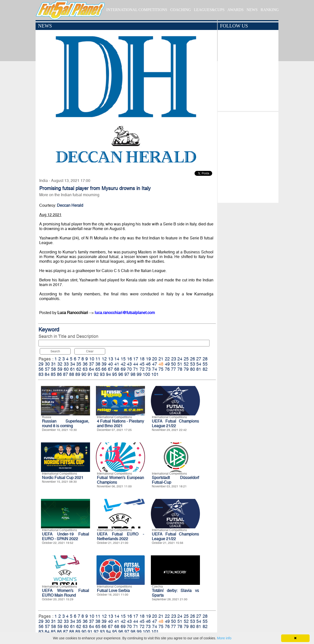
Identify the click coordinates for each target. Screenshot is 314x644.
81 (199, 369)
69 (123, 369)
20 (155, 359)
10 (92, 359)
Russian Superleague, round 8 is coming (65, 424)
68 (117, 369)
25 (186, 359)
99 (139, 374)
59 (60, 369)
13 (111, 359)
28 (205, 359)
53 (193, 364)
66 (104, 369)
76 (167, 369)
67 (110, 369)
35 (79, 364)
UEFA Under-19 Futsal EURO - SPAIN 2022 (65, 536)
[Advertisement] (248, 156)
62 (79, 369)
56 (41, 369)
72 (142, 369)
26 (193, 359)
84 (47, 374)
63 (85, 369)
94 (108, 374)
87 (65, 374)
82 (205, 369)
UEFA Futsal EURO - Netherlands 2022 (120, 536)
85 (53, 374)
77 (173, 369)
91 (90, 374)
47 (155, 364)
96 (121, 374)
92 (96, 374)
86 (59, 374)
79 (186, 369)
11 (98, 359)
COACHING (181, 10)
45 (142, 364)
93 (102, 374)
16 (130, 359)
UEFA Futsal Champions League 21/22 (175, 424)
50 (173, 364)
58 (53, 369)
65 (98, 369)
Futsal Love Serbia (113, 591)
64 (92, 369)
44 (136, 364)
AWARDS (235, 10)
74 (155, 369)
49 (167, 364)
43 (129, 364)
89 (78, 374)
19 (148, 359)
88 (72, 374)
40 (110, 364)
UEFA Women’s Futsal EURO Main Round (65, 593)
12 (104, 359)
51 (180, 364)
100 (146, 374)
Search (55, 351)
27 (199, 359)
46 (148, 364)
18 (142, 359)
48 (161, 364)
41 (117, 364)
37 (92, 364)
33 (66, 364)
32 (60, 364)
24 (180, 359)
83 (41, 374)
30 (47, 364)
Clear (90, 351)
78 (180, 369)
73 (148, 369)
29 (41, 364)
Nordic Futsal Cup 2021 (63, 478)
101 (155, 374)
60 (66, 369)
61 (73, 369)
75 (161, 369)
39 (104, 364)
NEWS (252, 10)
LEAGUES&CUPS (209, 10)
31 (53, 364)
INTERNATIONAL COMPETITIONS (137, 10)
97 (127, 374)
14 (117, 359)
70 (129, 369)
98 (133, 374)
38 (98, 364)
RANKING (270, 10)
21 (161, 359)
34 (73, 364)
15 (123, 359)
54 (199, 364)
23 (174, 359)
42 (123, 364)
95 (115, 374)
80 (193, 369)
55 (205, 364)
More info (224, 638)
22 (167, 359)
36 (85, 364)
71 (136, 369)
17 (136, 359)
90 (84, 374)
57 (47, 369)
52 (186, 364)
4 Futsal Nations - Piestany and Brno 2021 (120, 424)
